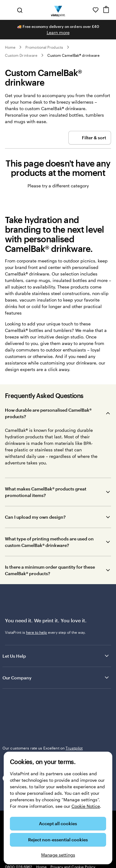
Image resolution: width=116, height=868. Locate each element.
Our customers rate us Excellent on (43, 748)
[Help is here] (87, 10)
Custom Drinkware (21, 55)
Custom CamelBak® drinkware (74, 55)
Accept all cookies (58, 823)
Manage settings (58, 855)
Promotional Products (44, 47)
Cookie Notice (86, 806)
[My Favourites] (96, 10)
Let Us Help (56, 656)
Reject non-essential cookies (58, 840)
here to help (37, 632)
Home (10, 47)
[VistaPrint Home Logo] (58, 10)
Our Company (56, 678)
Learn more (58, 32)
